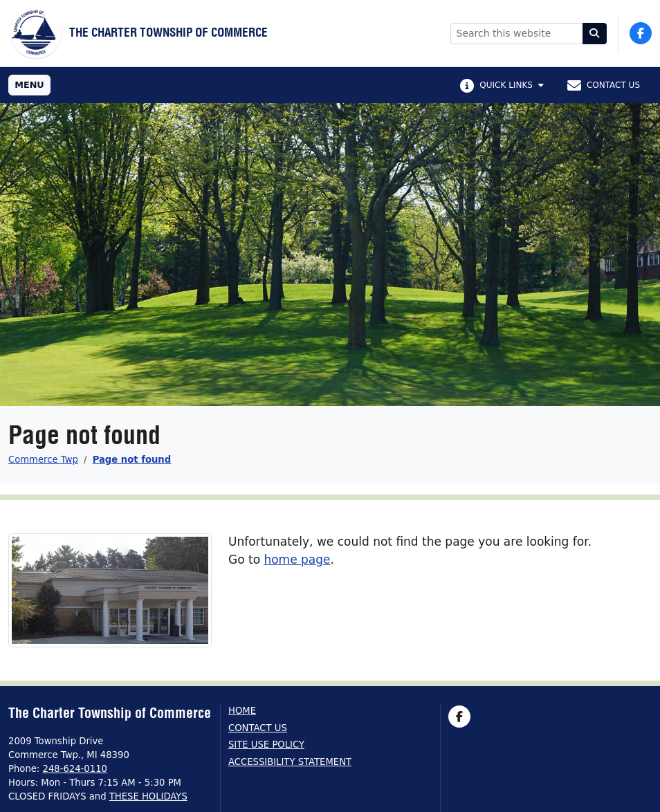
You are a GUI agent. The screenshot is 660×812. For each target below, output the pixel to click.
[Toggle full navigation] (29, 85)
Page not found (132, 460)
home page (297, 560)
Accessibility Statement (290, 762)
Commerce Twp (43, 460)
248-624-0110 (75, 769)
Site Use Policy (266, 745)
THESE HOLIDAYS (148, 796)
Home (242, 711)
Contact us (258, 728)
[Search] (595, 34)
